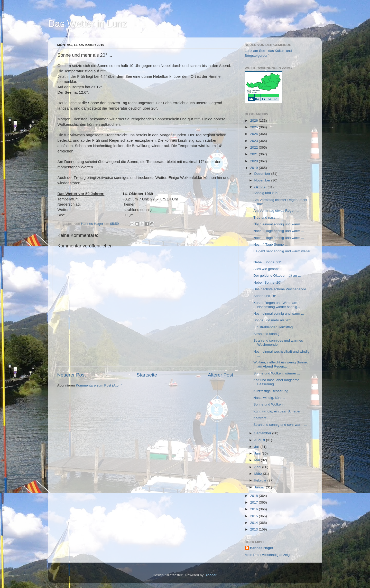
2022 (254, 147)
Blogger (210, 575)
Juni (258, 453)
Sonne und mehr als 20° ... (274, 320)
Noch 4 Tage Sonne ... (270, 244)
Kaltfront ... (262, 418)
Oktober (261, 187)
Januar (260, 487)
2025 (254, 127)
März (259, 474)
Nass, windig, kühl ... (269, 398)
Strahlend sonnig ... (268, 334)
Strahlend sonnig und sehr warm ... (280, 425)
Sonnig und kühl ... (268, 193)
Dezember (263, 174)
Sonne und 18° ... (267, 296)
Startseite (147, 375)
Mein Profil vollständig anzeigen (269, 555)
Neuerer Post (72, 375)
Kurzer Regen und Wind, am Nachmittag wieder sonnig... (277, 305)
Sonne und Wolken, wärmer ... (277, 373)
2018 (254, 496)
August (260, 440)
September (263, 433)
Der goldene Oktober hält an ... (277, 276)
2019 (254, 168)
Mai (258, 460)
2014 (254, 523)
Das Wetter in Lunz (87, 24)
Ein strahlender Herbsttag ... (275, 327)
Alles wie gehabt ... (268, 269)
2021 (254, 154)
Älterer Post (221, 375)
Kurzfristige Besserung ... (273, 391)
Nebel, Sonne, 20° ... (269, 282)
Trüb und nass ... (266, 218)
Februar (261, 480)
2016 (254, 509)
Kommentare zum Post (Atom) (99, 385)
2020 (254, 161)
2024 (254, 134)
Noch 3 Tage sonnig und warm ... (279, 238)
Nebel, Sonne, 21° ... (269, 262)
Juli (257, 447)
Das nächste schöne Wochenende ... (282, 289)
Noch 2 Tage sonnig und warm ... (279, 231)
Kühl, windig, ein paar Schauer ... (279, 411)
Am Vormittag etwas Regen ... (276, 211)
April (258, 467)
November (263, 180)
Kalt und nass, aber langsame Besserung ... (276, 382)
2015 (254, 516)
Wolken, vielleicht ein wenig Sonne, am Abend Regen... (280, 364)
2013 (254, 529)
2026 (254, 121)
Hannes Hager (262, 548)
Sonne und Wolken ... (270, 404)
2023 (254, 141)
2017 (254, 502)
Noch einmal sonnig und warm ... (279, 224)
